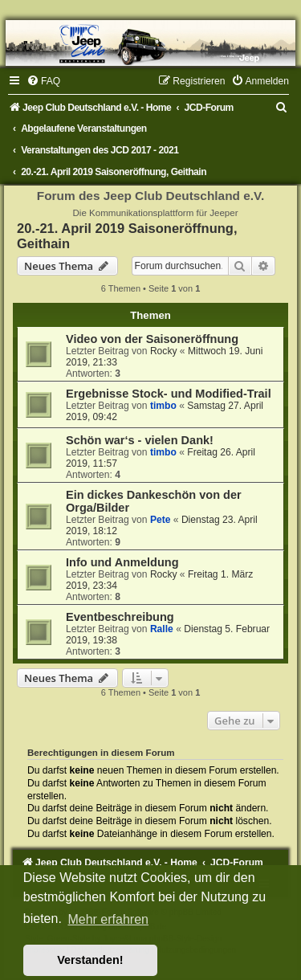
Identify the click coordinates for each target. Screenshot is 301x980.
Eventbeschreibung (120, 617)
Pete (161, 520)
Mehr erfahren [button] (108, 919)
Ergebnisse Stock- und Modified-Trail (169, 394)
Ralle (162, 629)
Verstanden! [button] (90, 960)
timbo (163, 406)
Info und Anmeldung (122, 562)
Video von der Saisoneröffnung (152, 339)
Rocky (164, 351)
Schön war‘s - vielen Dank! (140, 440)
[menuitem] (43, 81)
